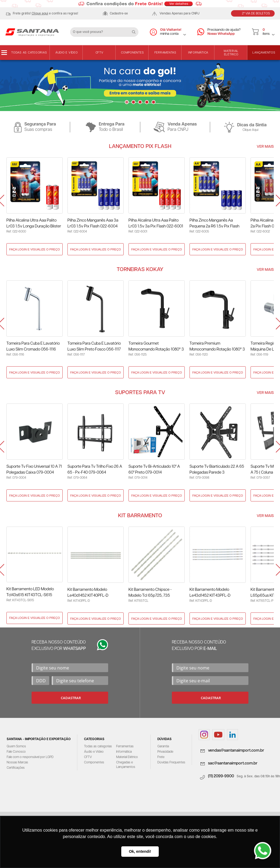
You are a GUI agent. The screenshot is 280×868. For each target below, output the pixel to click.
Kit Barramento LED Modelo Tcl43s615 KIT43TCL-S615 (30, 592)
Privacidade (165, 752)
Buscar (136, 30)
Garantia (163, 746)
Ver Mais (265, 147)
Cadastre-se (119, 14)
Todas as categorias (29, 53)
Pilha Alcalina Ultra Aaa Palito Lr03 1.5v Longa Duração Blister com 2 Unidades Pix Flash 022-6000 (34, 224)
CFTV (100, 53)
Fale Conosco (16, 752)
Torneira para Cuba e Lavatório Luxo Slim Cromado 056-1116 (33, 346)
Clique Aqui (250, 130)
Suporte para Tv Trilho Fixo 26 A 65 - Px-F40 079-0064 (95, 469)
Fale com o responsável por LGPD (30, 757)
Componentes (132, 53)
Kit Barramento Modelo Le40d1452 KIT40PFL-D (88, 593)
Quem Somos (16, 746)
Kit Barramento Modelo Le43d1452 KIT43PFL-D (210, 593)
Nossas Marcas (17, 762)
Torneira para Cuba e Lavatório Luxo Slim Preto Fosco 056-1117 (94, 346)
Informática (198, 53)
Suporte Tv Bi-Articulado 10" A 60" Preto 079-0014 (154, 469)
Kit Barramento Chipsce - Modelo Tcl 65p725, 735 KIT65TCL (150, 593)
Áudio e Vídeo (67, 53)
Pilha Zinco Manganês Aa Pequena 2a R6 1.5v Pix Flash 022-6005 (214, 224)
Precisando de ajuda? (224, 32)
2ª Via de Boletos (256, 14)
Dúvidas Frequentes (171, 762)
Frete (161, 757)
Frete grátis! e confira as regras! (46, 14)
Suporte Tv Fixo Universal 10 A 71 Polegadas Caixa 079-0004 (34, 469)
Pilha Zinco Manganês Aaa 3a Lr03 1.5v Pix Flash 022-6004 (93, 223)
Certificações (16, 768)
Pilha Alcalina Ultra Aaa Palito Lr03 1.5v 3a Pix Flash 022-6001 (156, 223)
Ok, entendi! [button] (140, 851)
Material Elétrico (231, 53)
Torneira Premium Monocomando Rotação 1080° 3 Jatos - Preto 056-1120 (217, 347)
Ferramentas (165, 53)
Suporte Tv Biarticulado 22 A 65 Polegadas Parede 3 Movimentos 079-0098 (217, 470)
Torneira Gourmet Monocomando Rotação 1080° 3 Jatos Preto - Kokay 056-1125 (156, 347)
